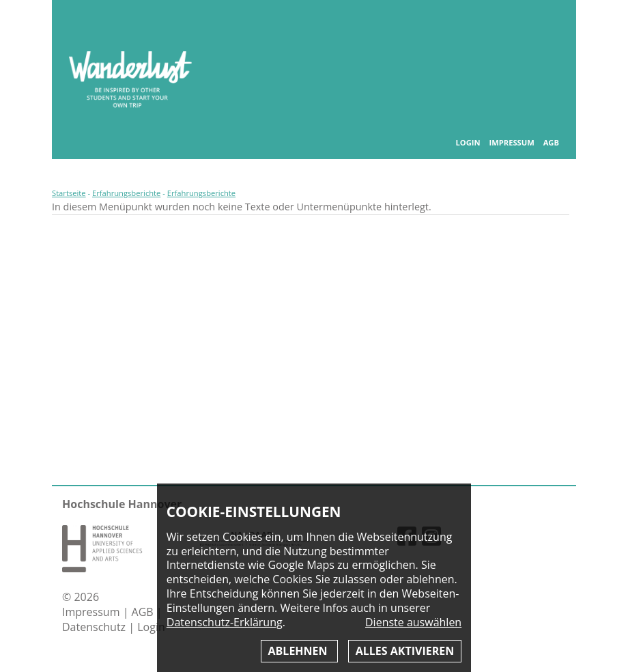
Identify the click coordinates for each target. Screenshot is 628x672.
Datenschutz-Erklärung (225, 622)
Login (468, 143)
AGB (551, 143)
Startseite (69, 193)
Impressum (511, 143)
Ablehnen (299, 651)
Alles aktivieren (405, 651)
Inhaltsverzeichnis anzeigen (550, 27)
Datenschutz (95, 627)
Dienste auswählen (413, 622)
